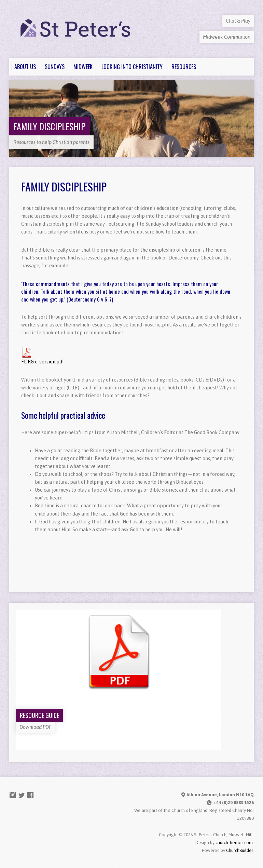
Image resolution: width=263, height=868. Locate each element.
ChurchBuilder (239, 850)
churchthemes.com (234, 843)
